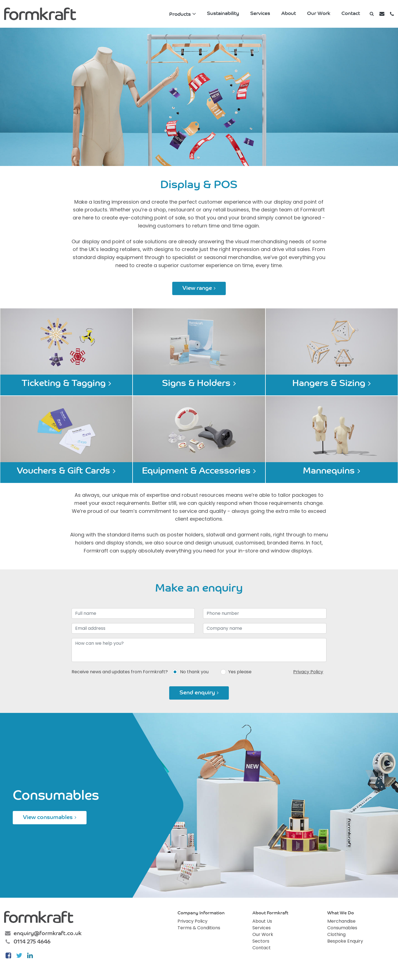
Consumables (342, 928)
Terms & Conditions (199, 928)
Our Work (319, 14)
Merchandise (341, 921)
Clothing (336, 934)
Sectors (261, 941)
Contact (351, 14)
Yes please (240, 672)
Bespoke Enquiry (345, 941)
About (289, 14)
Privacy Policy (308, 672)
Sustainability (223, 14)
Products (180, 15)
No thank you (194, 672)
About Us (262, 921)
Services (260, 14)
